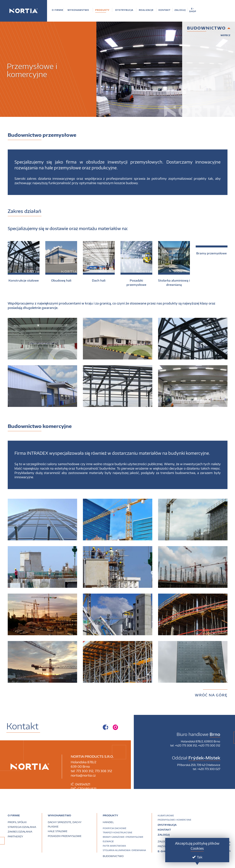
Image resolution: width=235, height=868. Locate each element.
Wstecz (225, 35)
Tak (197, 857)
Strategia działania (22, 827)
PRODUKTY (110, 815)
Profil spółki (17, 822)
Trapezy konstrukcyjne (117, 832)
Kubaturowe (166, 815)
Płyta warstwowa (114, 846)
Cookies (197, 848)
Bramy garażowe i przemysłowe (123, 837)
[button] (58, 10)
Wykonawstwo (59, 815)
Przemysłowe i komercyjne (174, 820)
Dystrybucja (167, 825)
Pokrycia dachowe (115, 828)
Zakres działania (20, 832)
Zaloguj (164, 835)
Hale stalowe (58, 831)
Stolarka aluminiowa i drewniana (124, 850)
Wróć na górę (211, 695)
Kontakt (164, 830)
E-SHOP (163, 851)
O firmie (14, 815)
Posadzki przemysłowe (65, 836)
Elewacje (108, 841)
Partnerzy (15, 836)
